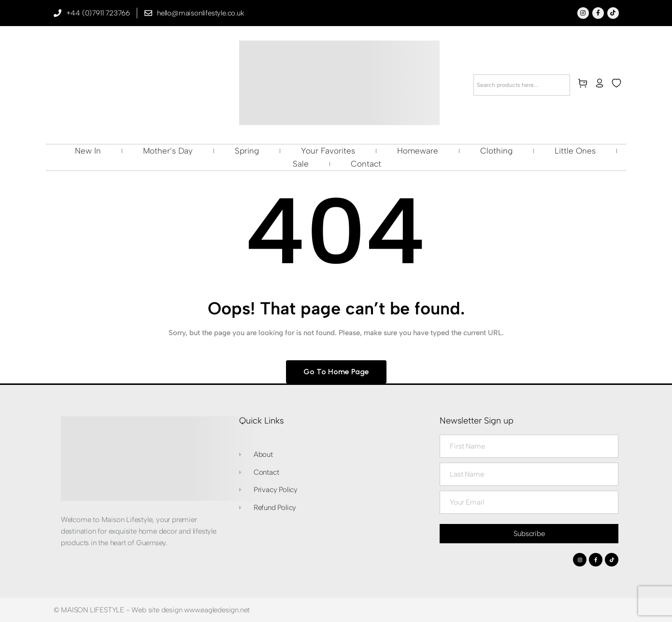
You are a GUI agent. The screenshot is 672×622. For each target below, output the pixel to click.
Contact (366, 164)
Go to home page (336, 372)
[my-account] (601, 85)
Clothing (496, 151)
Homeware (418, 151)
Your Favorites (328, 151)
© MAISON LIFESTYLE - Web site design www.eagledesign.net (152, 610)
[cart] (585, 85)
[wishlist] (618, 85)
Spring (247, 151)
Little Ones (575, 151)
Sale (301, 164)
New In (88, 151)
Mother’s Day (168, 151)
